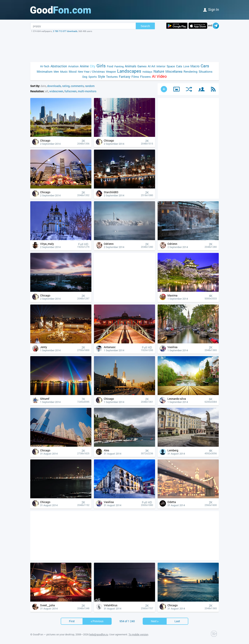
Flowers (145, 77)
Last (177, 621)
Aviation (73, 66)
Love (186, 66)
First (72, 621)
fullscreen (71, 91)
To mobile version (138, 634)
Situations (206, 71)
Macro (195, 66)
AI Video (159, 76)
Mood (73, 71)
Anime (84, 66)
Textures (112, 77)
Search (145, 26)
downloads (54, 86)
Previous (97, 621)
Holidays (147, 72)
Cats (179, 66)
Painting (119, 66)
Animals (130, 66)
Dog (85, 77)
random (90, 86)
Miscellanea (174, 71)
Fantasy (125, 76)
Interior (161, 66)
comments (77, 86)
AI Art (152, 66)
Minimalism (45, 71)
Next (155, 621)
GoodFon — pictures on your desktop (54, 634)
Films (135, 77)
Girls (101, 66)
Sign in (211, 9)
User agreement (118, 634)
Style (101, 76)
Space (171, 66)
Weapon (111, 72)
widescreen (56, 91)
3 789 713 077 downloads (65, 31)
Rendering (191, 71)
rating (66, 86)
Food (110, 66)
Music (64, 72)
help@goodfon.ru (99, 634)
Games (142, 66)
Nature (159, 71)
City (93, 66)
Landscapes (129, 71)
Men (56, 72)
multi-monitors (87, 91)
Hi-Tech (45, 66)
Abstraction (59, 66)
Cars (205, 66)
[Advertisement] (125, 47)
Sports (93, 77)
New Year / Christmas (91, 72)
